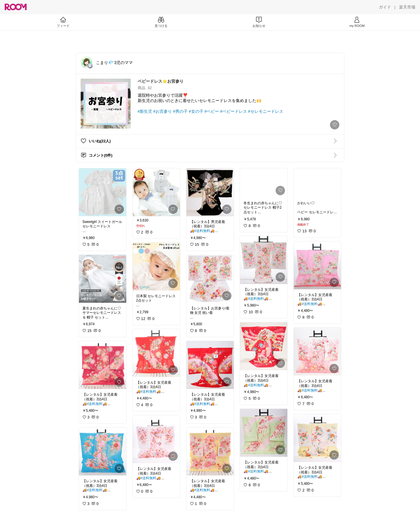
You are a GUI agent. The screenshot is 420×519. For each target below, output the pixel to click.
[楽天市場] (407, 7)
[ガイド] (385, 7)
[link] (103, 192)
